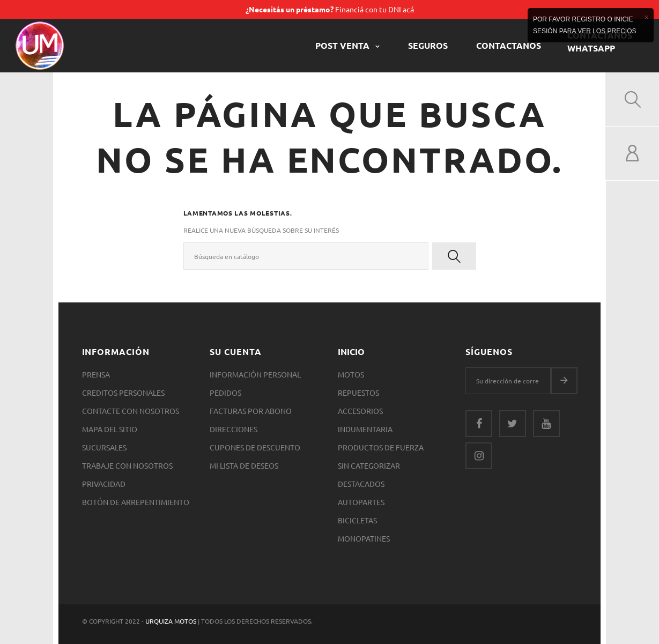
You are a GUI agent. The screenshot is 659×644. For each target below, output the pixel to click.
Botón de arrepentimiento (136, 502)
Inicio (351, 351)
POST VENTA (343, 45)
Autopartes (361, 502)
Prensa (96, 374)
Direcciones (234, 429)
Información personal (255, 374)
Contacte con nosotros (131, 411)
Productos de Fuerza (381, 447)
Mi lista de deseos (244, 465)
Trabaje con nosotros (127, 465)
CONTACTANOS (509, 45)
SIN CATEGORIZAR (369, 465)
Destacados (361, 484)
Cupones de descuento (255, 447)
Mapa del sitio (110, 429)
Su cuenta (236, 351)
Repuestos (358, 393)
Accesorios (360, 411)
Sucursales (104, 447)
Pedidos (225, 393)
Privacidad (104, 484)
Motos (351, 374)
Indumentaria (365, 429)
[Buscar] (306, 256)
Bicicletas (357, 520)
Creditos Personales (123, 393)
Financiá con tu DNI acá (330, 9)
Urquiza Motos (172, 621)
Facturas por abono (251, 411)
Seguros (428, 45)
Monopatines (364, 538)
